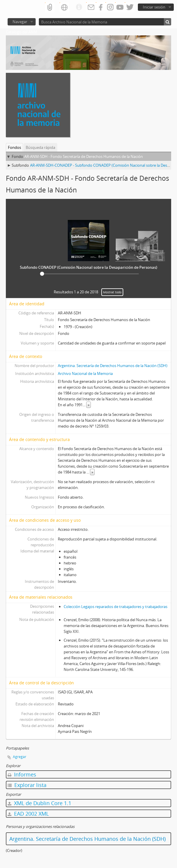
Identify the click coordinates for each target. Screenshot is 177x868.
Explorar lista (27, 785)
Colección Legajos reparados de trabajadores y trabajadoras (116, 607)
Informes (22, 774)
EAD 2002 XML (28, 814)
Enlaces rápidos (79, 7)
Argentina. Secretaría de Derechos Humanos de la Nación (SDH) (113, 366)
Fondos (14, 147)
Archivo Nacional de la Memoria (85, 373)
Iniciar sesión (154, 7)
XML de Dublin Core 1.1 (39, 803)
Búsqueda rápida (40, 147)
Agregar (20, 757)
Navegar (20, 22)
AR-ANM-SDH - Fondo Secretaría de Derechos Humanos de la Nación (84, 156)
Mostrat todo (112, 292)
